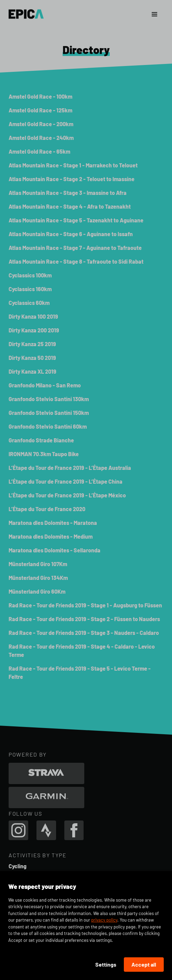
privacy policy (104, 920)
